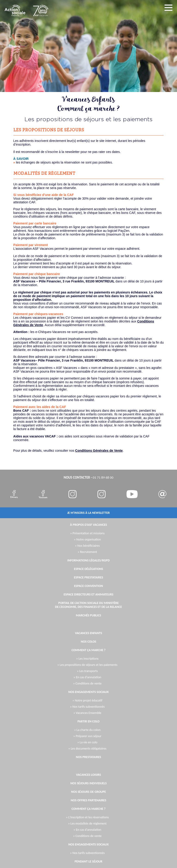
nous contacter (77, 477)
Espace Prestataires (89, 577)
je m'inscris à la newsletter (89, 513)
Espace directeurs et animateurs (88, 594)
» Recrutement (87, 552)
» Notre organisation (87, 539)
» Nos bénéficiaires (87, 546)
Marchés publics (88, 615)
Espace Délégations (88, 569)
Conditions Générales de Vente (99, 451)
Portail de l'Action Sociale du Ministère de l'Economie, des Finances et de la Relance (88, 605)
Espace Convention (88, 586)
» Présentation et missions (87, 533)
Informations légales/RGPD (88, 560)
